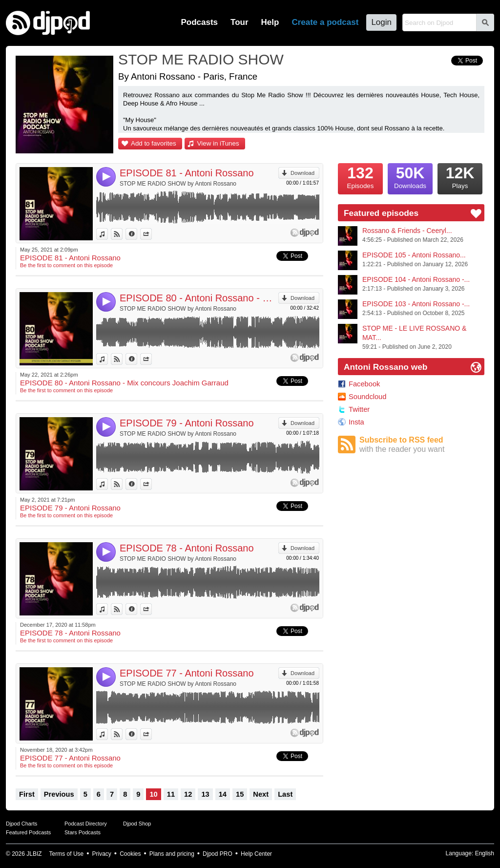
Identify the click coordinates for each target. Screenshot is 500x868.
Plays (460, 176)
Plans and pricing (172, 854)
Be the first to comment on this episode (66, 265)
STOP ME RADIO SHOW (201, 59)
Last (285, 794)
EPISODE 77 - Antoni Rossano (187, 673)
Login (381, 22)
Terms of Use (67, 854)
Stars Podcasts (83, 832)
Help (270, 22)
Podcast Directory (86, 824)
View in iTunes (218, 143)
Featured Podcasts (28, 832)
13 (205, 794)
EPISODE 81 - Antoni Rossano (187, 173)
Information (137, 234)
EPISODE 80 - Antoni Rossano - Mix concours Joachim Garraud (199, 298)
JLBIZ (34, 854)
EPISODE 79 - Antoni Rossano (187, 423)
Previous (59, 794)
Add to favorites (154, 143)
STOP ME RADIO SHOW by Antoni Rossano (178, 184)
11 (171, 794)
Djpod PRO (218, 854)
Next (261, 794)
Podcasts (199, 22)
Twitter (359, 409)
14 (223, 794)
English (485, 853)
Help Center (256, 854)
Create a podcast (325, 22)
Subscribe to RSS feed (422, 445)
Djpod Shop (137, 824)
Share (152, 234)
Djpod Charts (21, 824)
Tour (240, 22)
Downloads (410, 176)
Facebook (364, 384)
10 (153, 794)
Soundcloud (367, 397)
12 (188, 794)
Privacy (102, 854)
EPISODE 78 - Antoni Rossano (187, 548)
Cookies (130, 854)
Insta (356, 422)
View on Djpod (122, 234)
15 (240, 794)
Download (302, 173)
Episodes (360, 176)
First (27, 794)
